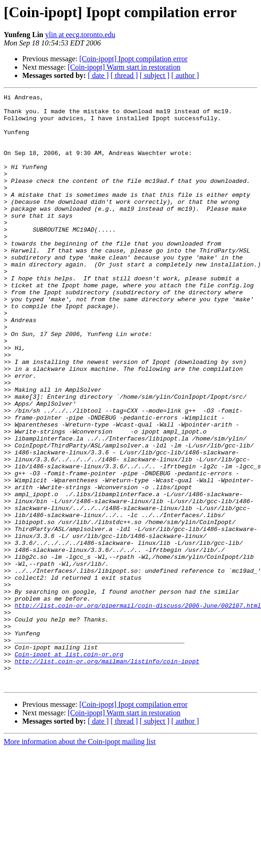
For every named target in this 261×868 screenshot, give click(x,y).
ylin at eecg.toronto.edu (80, 35)
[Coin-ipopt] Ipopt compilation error (134, 59)
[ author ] (185, 75)
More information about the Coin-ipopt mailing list (80, 860)
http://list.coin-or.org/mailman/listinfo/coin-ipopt (107, 775)
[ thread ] (124, 75)
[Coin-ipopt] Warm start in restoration (124, 67)
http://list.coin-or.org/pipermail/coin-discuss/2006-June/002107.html (137, 708)
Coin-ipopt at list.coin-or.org (69, 767)
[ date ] (98, 75)
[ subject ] (155, 75)
